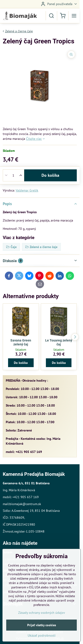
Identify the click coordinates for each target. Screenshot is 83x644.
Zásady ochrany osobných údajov (42, 622)
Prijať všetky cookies (42, 634)
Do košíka (50, 175)
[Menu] (74, 16)
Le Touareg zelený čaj (59, 342)
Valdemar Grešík (27, 190)
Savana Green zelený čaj (21, 342)
